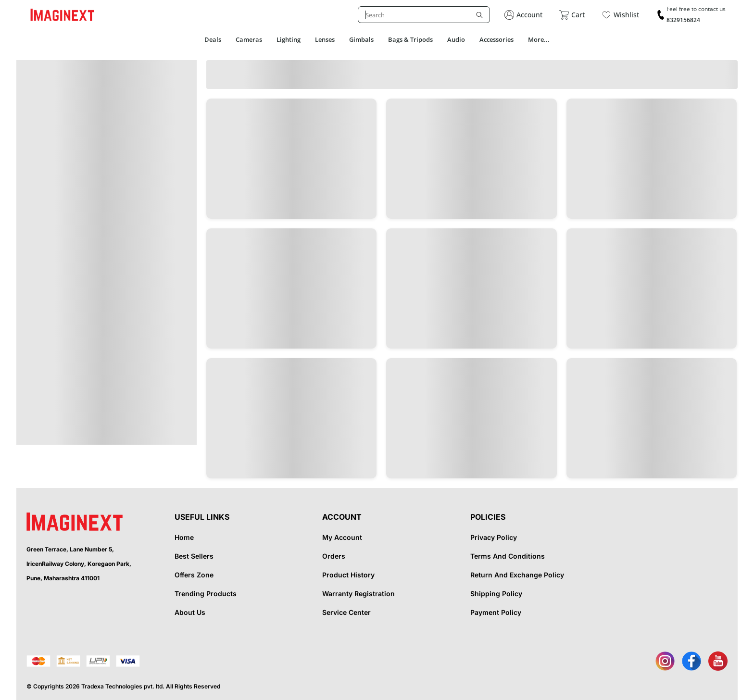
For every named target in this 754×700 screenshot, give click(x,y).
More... (539, 39)
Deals (213, 39)
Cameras (249, 39)
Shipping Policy (496, 594)
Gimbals (361, 39)
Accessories (496, 39)
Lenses (325, 39)
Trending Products (206, 594)
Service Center (346, 612)
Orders (334, 556)
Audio (456, 39)
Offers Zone (194, 575)
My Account (342, 537)
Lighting (289, 39)
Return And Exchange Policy (517, 575)
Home (184, 537)
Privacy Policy (494, 537)
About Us (190, 612)
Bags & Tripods (410, 39)
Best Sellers (194, 556)
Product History (348, 575)
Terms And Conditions (508, 556)
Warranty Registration (358, 594)
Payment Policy (496, 612)
